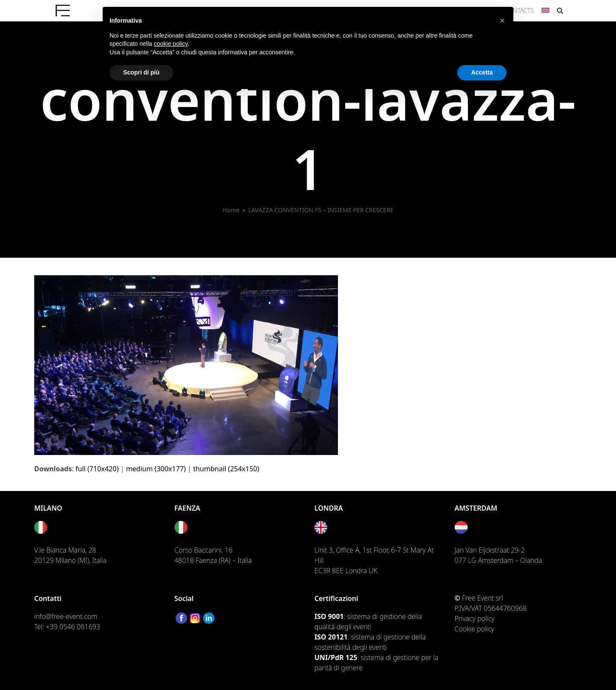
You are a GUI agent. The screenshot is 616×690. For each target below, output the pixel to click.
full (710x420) (97, 469)
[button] (502, 21)
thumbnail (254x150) (226, 469)
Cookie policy (475, 629)
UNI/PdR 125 (336, 657)
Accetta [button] (482, 72)
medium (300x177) (156, 469)
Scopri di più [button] (141, 72)
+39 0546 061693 (73, 627)
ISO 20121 (331, 637)
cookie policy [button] (171, 44)
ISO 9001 (329, 616)
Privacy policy (475, 619)
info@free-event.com (66, 616)
